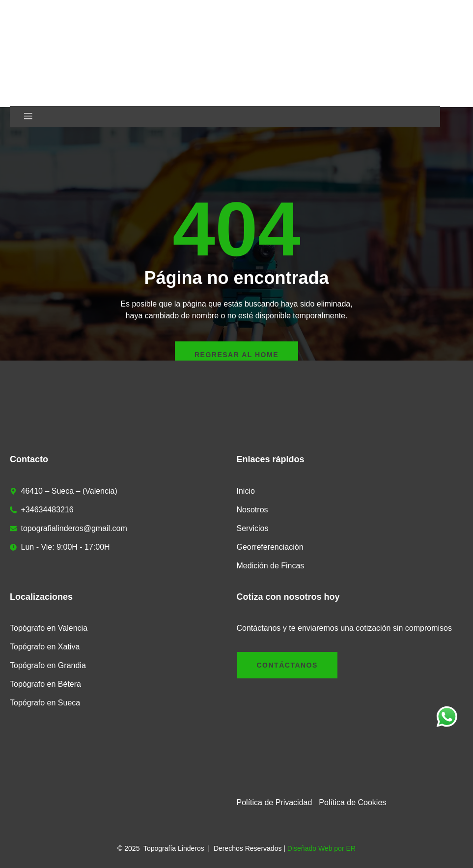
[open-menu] (28, 116)
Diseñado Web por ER (321, 848)
